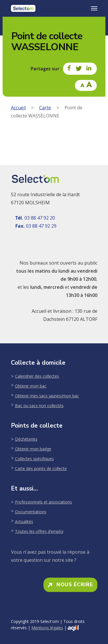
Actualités (24, 522)
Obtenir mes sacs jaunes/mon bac (47, 396)
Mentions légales (47, 628)
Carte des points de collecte (41, 468)
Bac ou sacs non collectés (39, 406)
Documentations (31, 512)
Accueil (18, 108)
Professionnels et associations (43, 502)
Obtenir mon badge (33, 449)
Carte (45, 108)
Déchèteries (26, 439)
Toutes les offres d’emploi (39, 531)
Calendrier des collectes (37, 376)
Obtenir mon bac (31, 386)
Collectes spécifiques (34, 459)
